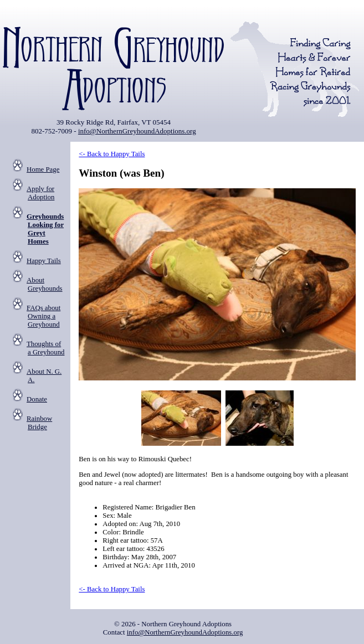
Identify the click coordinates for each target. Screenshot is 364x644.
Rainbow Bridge (39, 423)
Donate (37, 399)
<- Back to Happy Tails (112, 154)
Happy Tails (44, 261)
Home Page (43, 169)
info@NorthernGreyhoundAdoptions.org (137, 131)
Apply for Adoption (40, 193)
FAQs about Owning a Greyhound (43, 316)
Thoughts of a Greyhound (45, 348)
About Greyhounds (45, 284)
